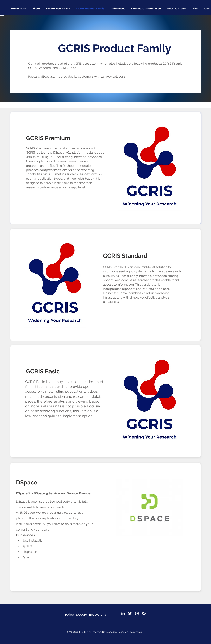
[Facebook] (144, 613)
